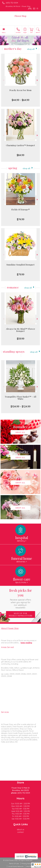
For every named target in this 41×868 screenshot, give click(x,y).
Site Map (29, 866)
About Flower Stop (10, 628)
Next (38, 80)
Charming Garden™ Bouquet (20, 145)
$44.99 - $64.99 (20, 100)
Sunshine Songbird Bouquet (21, 265)
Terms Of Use (14, 864)
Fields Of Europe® (21, 210)
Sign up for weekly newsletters (21, 614)
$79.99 (21, 274)
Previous (3, 80)
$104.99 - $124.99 (20, 406)
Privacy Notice (27, 864)
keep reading (26, 643)
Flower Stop (20, 16)
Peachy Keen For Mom (20, 90)
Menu (4, 32)
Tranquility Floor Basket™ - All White (21, 398)
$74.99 (21, 219)
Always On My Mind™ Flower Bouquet (21, 330)
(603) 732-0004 (12, 3)
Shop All (31, 49)
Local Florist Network (16, 866)
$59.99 (21, 339)
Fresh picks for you (21, 598)
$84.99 (20, 155)
